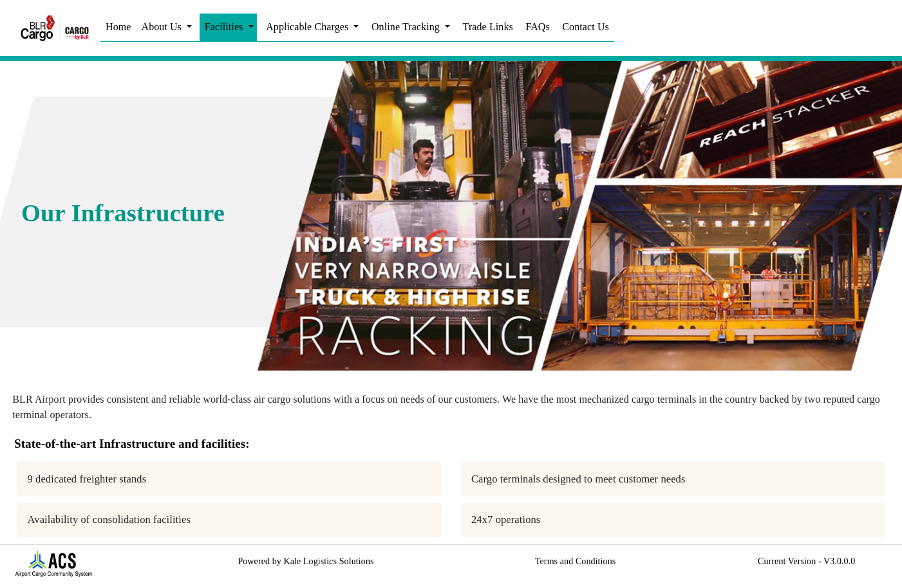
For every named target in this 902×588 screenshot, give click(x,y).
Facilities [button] (225, 27)
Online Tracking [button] (407, 27)
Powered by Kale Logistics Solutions (305, 561)
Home (118, 27)
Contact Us (586, 27)
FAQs (537, 27)
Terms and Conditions (575, 561)
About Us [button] (163, 27)
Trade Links (488, 27)
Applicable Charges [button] (308, 27)
